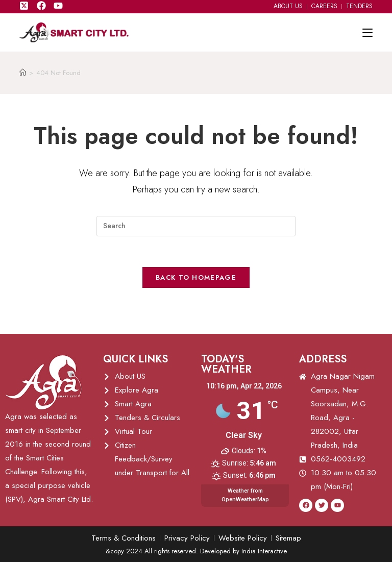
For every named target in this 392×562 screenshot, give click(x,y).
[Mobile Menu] (367, 33)
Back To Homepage (196, 277)
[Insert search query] (196, 226)
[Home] (23, 73)
